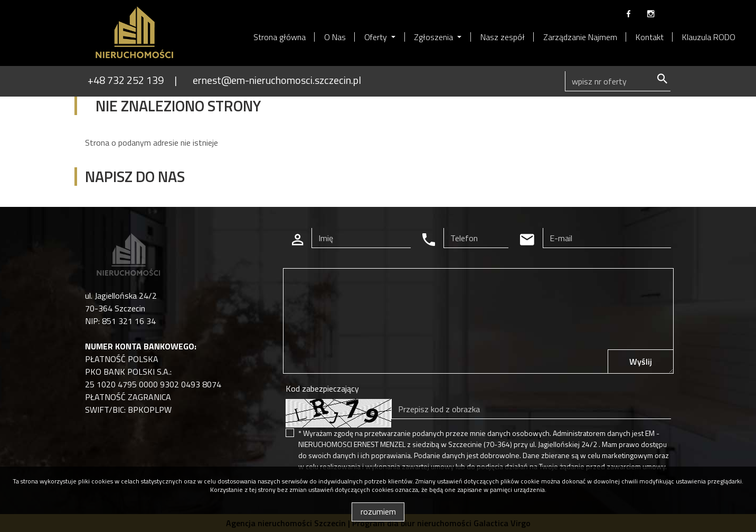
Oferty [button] (377, 37)
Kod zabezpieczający (322, 388)
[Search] (618, 81)
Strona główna (280, 37)
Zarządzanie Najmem (580, 37)
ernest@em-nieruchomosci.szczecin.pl (277, 80)
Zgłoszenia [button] (434, 37)
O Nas (335, 37)
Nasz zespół (503, 37)
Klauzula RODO (709, 37)
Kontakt (650, 37)
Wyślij (641, 362)
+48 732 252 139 (126, 80)
